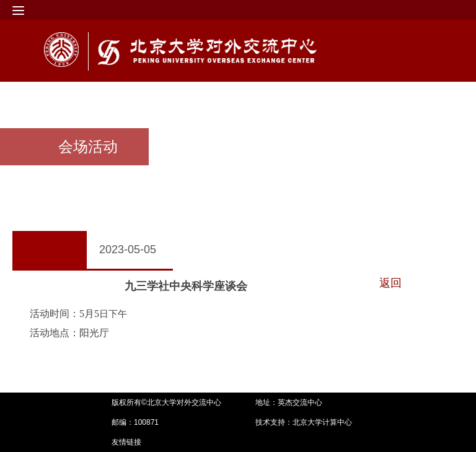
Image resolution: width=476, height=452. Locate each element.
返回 (390, 283)
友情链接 (126, 442)
